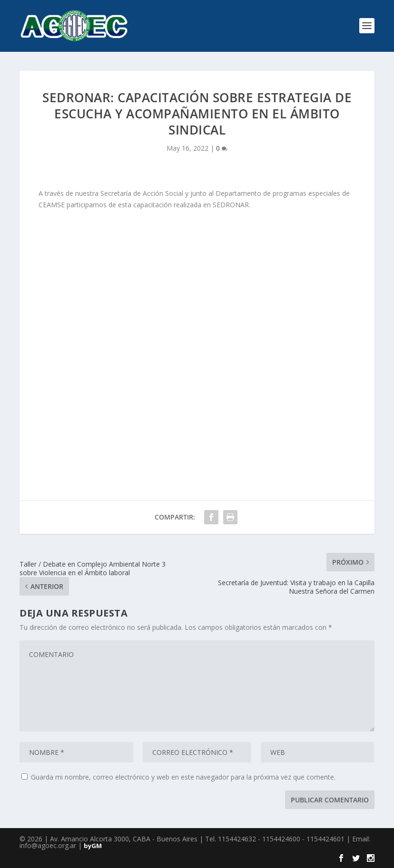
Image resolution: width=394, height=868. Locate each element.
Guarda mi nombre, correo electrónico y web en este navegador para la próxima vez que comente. (183, 777)
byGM (93, 846)
